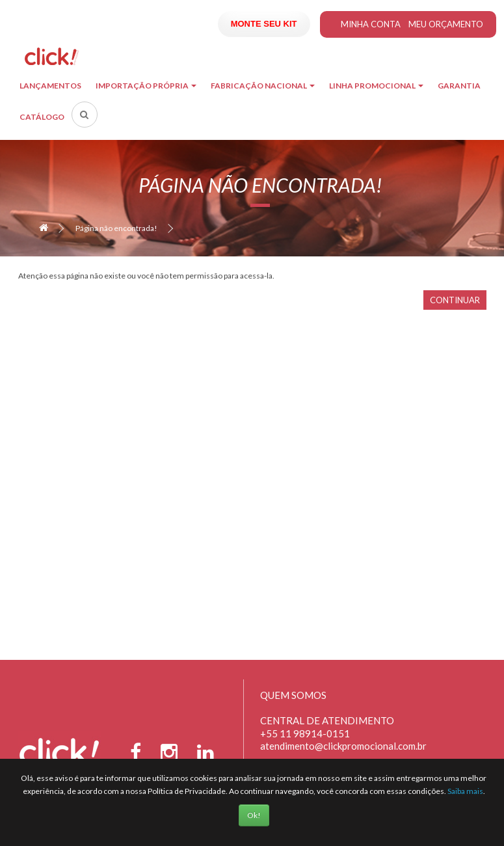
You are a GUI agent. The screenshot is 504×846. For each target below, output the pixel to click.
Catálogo (42, 117)
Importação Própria (146, 86)
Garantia (459, 86)
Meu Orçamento (446, 24)
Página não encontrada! (116, 228)
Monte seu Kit (264, 24)
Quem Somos (293, 695)
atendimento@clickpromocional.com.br (343, 746)
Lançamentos (50, 86)
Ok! (254, 815)
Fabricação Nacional (263, 86)
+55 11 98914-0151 (305, 733)
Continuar (455, 300)
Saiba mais (465, 791)
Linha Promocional (376, 86)
